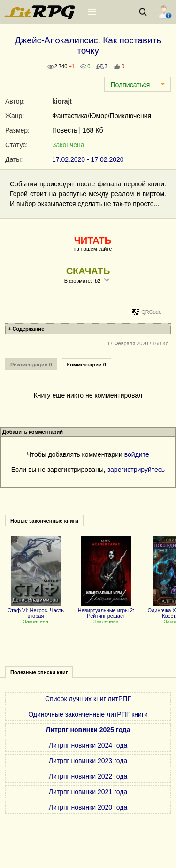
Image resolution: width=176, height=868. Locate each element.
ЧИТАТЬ (93, 240)
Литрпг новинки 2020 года (88, 807)
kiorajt (62, 101)
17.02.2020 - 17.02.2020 (88, 159)
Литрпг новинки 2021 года (88, 792)
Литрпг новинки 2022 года (88, 776)
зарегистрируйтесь (136, 470)
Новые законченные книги (44, 521)
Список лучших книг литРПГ (88, 699)
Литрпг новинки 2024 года (88, 745)
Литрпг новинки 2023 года (88, 761)
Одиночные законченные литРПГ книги (88, 714)
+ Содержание (26, 329)
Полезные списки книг (39, 672)
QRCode (151, 312)
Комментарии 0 (87, 365)
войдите (137, 454)
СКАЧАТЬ (88, 271)
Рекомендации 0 (31, 365)
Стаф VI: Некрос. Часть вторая (36, 610)
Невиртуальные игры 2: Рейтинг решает (106, 610)
